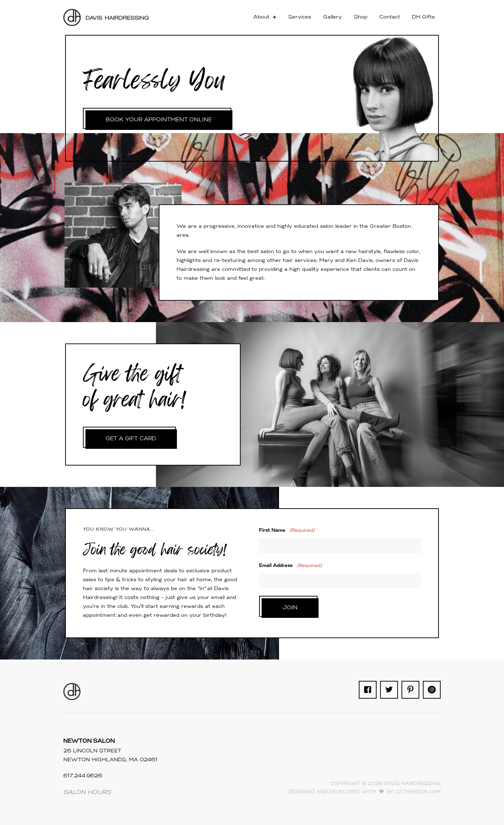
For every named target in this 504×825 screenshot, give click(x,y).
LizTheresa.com (418, 792)
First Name (287, 530)
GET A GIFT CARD (132, 439)
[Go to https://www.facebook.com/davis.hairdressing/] (368, 690)
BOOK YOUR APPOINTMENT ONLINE (160, 120)
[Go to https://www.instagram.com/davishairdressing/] (432, 690)
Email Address (290, 566)
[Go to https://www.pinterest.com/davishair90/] (410, 690)
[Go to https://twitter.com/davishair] (389, 690)
